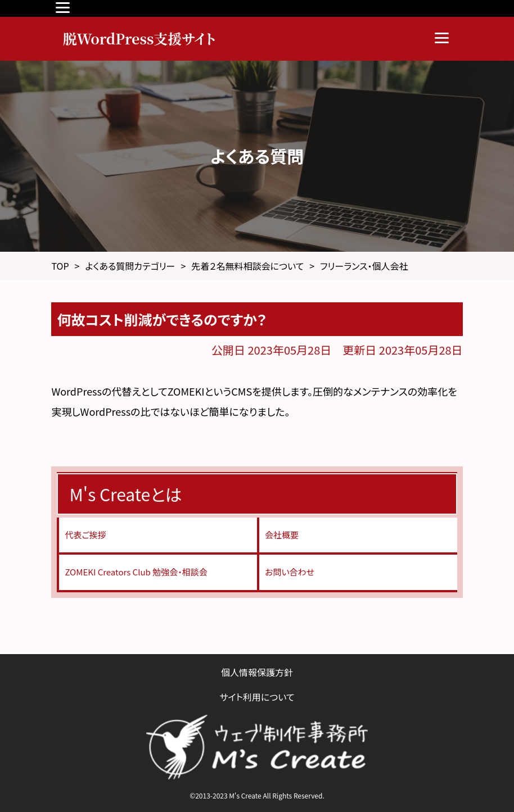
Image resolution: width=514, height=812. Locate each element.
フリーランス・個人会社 (364, 266)
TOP (60, 266)
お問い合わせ (290, 572)
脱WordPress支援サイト (139, 38)
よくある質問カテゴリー (130, 266)
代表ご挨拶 (85, 535)
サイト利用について (257, 697)
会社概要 (282, 535)
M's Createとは (125, 494)
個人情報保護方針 (257, 672)
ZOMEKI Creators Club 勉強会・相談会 (136, 572)
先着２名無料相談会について (247, 266)
